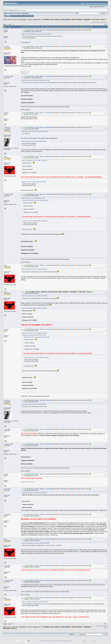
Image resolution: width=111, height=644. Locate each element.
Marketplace (23, 20)
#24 (106, 114)
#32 (106, 430)
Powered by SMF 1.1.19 (46, 641)
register (24, 10)
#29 (106, 293)
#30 (106, 330)
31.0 (23, 13)
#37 (106, 540)
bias (5, 157)
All (14, 24)
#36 (106, 515)
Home (8, 16)
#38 (106, 567)
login (19, 10)
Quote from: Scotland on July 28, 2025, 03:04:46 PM (34, 493)
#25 (106, 128)
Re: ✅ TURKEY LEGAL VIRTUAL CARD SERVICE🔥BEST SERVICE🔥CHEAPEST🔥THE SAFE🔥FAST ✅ (58, 30)
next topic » (104, 22)
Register (26, 16)
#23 (106, 77)
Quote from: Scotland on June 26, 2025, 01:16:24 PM (34, 161)
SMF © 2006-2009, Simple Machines (62, 641)
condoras (7, 128)
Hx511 (6, 30)
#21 (106, 31)
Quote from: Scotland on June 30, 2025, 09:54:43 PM (34, 269)
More (31, 16)
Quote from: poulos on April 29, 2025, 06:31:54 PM (34, 141)
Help (12, 16)
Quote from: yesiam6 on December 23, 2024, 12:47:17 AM (35, 80)
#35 (106, 490)
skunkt (6, 474)
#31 (106, 401)
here (78, 552)
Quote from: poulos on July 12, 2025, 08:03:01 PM (34, 404)
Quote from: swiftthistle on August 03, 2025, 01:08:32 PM (35, 543)
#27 (106, 195)
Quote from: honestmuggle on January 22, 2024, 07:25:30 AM (36, 34)
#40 (106, 599)
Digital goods (37, 20)
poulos (6, 113)
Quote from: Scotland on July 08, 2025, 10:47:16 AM (34, 308)
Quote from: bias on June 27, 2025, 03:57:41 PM (33, 198)
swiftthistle (7, 515)
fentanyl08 (7, 429)
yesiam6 (7, 47)
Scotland (7, 76)
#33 (106, 445)
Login (21, 16)
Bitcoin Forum (7, 20)
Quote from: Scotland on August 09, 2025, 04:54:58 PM (35, 602)
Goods (30, 20)
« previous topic (95, 22)
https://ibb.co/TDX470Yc (28, 482)
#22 (106, 47)
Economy (15, 20)
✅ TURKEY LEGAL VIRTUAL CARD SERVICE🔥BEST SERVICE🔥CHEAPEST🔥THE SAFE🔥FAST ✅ (74, 20)
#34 (106, 475)
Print (105, 24)
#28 (106, 266)
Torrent (27, 13)
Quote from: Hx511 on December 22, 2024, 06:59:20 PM (35, 132)
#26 (106, 157)
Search (17, 16)
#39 (106, 581)
